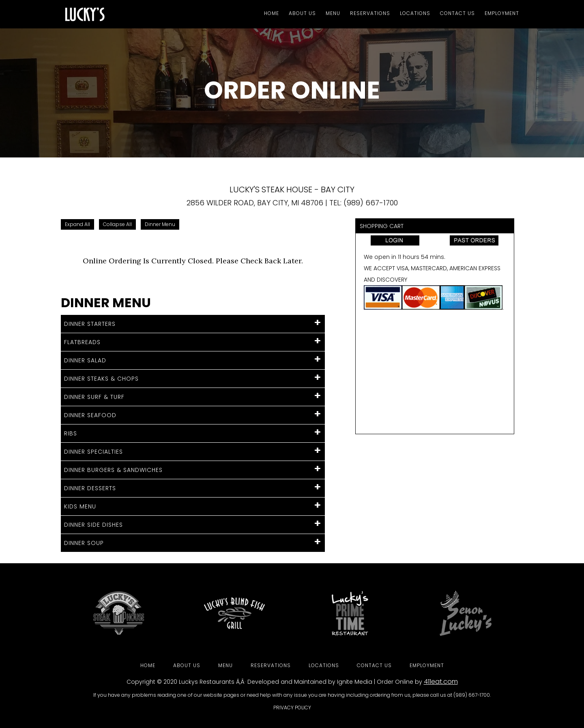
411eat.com (441, 682)
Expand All (77, 224)
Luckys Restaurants (207, 682)
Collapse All (117, 224)
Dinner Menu (160, 224)
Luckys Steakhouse (134, 14)
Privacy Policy (292, 708)
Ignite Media (355, 682)
